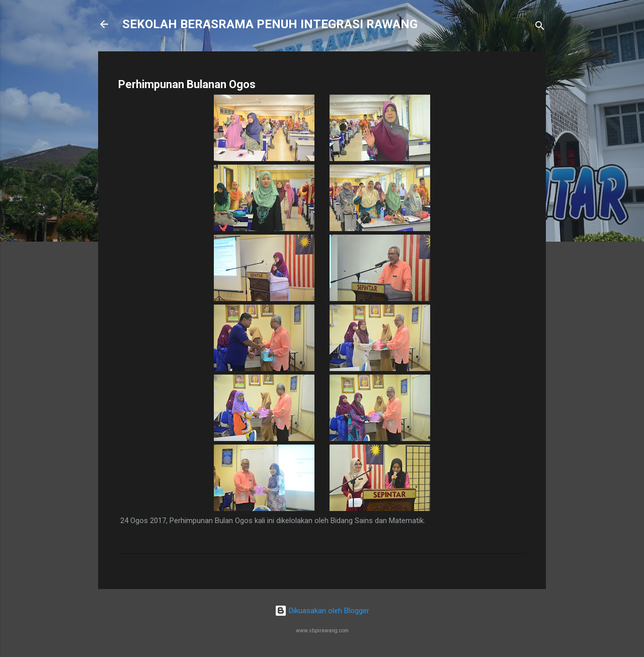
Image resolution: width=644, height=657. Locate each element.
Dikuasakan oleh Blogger (322, 611)
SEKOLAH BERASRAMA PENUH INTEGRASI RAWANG (270, 24)
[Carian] (540, 27)
